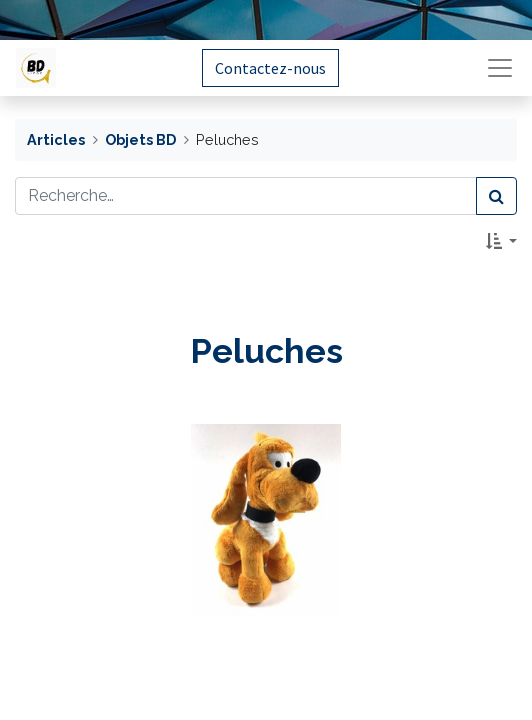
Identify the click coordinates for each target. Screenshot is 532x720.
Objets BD (140, 139)
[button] (501, 241)
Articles (56, 139)
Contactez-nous (270, 68)
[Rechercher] (496, 196)
